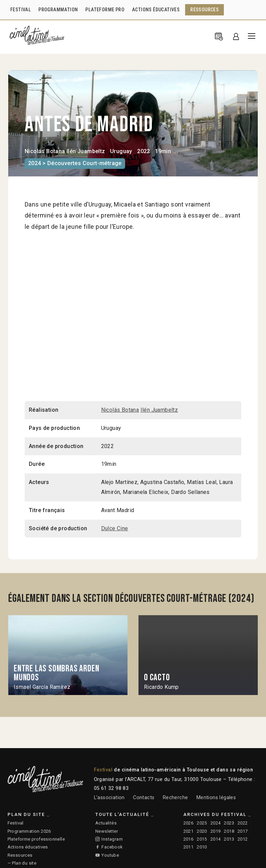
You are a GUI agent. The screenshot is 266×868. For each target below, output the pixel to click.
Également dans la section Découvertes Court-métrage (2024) (131, 599)
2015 (202, 839)
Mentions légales (216, 798)
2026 (189, 823)
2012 (243, 839)
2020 (202, 831)
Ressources (20, 855)
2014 (216, 839)
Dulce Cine (115, 528)
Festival (16, 823)
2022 (243, 823)
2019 (216, 831)
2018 (229, 831)
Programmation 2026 (29, 831)
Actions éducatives (28, 847)
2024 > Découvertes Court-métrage (75, 163)
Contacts (144, 798)
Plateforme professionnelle (36, 839)
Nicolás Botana (45, 151)
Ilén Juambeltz (86, 151)
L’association (109, 798)
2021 (189, 831)
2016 (189, 839)
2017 (243, 831)
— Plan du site (22, 863)
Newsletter (107, 831)
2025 (202, 823)
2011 (189, 847)
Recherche (176, 798)
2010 (202, 847)
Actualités (106, 823)
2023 (229, 823)
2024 (216, 823)
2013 (229, 839)
